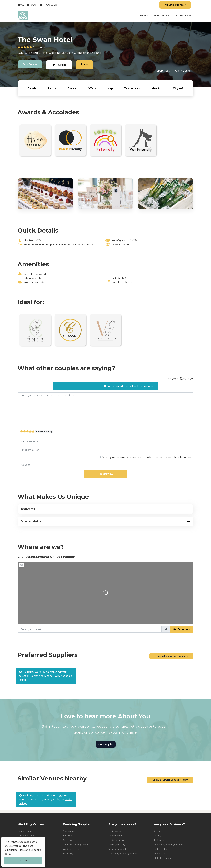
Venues (143, 16)
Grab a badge (161, 849)
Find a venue (115, 831)
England (96, 53)
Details (32, 88)
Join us (157, 831)
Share (84, 64)
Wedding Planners (72, 849)
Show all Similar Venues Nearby (170, 780)
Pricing (157, 836)
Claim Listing (183, 71)
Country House (25, 831)
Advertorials (160, 854)
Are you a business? (175, 5)
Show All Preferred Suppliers (171, 656)
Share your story (117, 845)
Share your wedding (119, 849)
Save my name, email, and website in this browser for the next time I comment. (148, 457)
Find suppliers (115, 836)
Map (110, 88)
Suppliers (161, 16)
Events (72, 88)
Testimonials (132, 88)
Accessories (69, 831)
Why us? (178, 88)
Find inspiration (116, 840)
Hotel (44, 53)
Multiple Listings (162, 858)
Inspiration (182, 16)
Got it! (24, 860)
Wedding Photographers (76, 845)
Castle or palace (26, 836)
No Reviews (40, 47)
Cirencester (81, 53)
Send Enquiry (30, 64)
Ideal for (156, 88)
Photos (52, 88)
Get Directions (182, 629)
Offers (92, 88)
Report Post (162, 71)
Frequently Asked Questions (123, 854)
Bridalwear (68, 836)
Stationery (68, 854)
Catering (67, 840)
